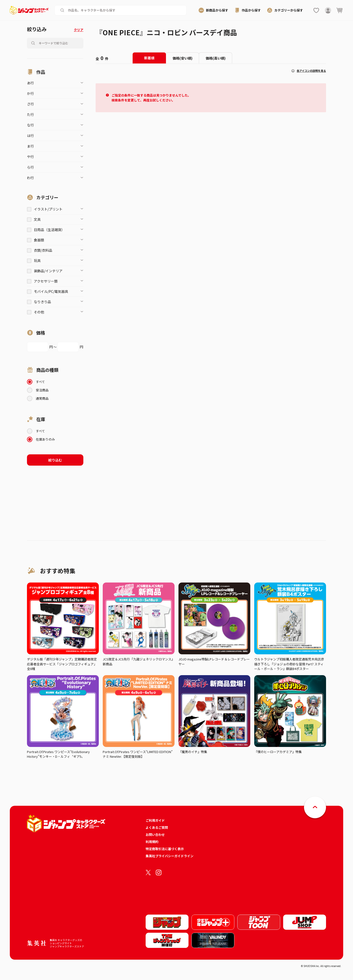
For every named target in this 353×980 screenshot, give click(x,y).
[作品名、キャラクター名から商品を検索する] (124, 10)
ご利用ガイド (155, 820)
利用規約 (152, 842)
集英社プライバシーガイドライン (170, 856)
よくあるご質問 (157, 827)
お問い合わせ (155, 835)
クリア (79, 30)
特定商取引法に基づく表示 (165, 849)
